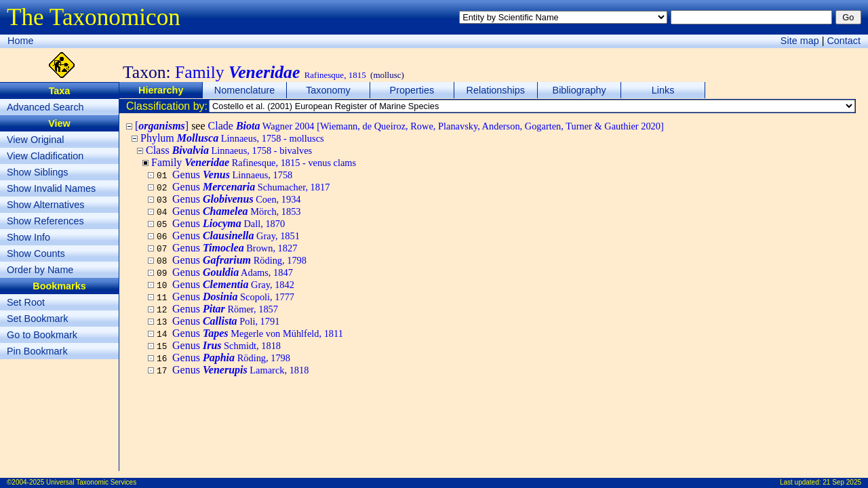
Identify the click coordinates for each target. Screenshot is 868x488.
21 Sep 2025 (842, 482)
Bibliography (579, 90)
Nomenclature (245, 90)
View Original (36, 140)
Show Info (28, 237)
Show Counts (36, 253)
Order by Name (40, 270)
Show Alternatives (45, 205)
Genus (232, 175)
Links (663, 90)
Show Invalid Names (51, 188)
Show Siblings (37, 172)
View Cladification (45, 156)
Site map (800, 41)
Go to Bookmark (42, 335)
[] (162, 126)
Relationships (496, 90)
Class (229, 150)
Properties (412, 90)
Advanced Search (45, 107)
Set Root (26, 302)
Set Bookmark (37, 319)
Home (20, 41)
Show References (45, 221)
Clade (436, 126)
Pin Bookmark (37, 351)
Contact (844, 41)
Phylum (232, 138)
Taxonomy (328, 90)
